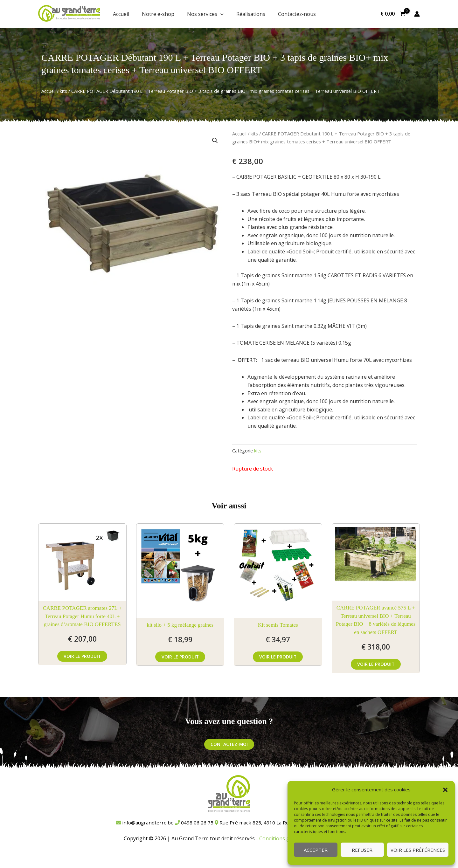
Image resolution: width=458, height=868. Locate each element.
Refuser (362, 850)
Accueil (121, 14)
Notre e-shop (158, 14)
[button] (445, 790)
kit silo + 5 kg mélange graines (180, 625)
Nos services (205, 14)
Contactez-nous (297, 14)
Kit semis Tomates (278, 625)
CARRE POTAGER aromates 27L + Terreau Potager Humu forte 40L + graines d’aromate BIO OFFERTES (82, 616)
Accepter (316, 850)
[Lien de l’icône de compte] (417, 14)
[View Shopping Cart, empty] (393, 14)
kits (63, 91)
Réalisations (251, 14)
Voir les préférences (418, 850)
